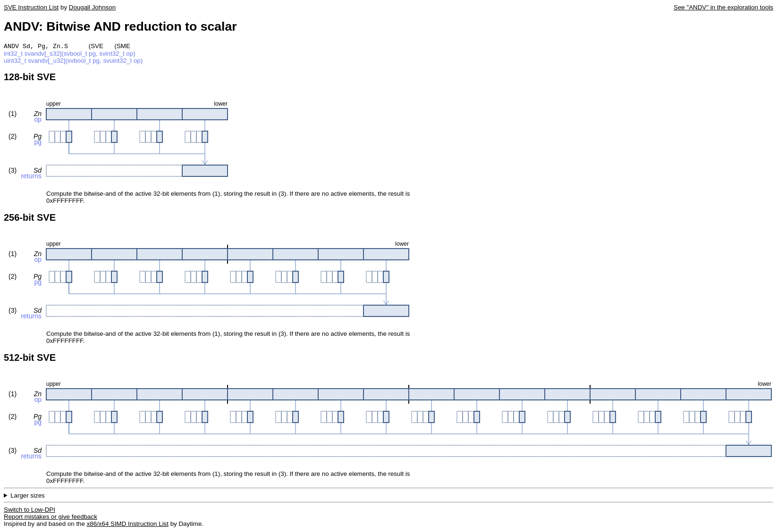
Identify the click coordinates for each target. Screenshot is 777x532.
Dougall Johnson (92, 7)
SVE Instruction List (31, 7)
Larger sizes (28, 496)
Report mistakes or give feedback (51, 518)
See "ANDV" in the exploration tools (723, 7)
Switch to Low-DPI (30, 511)
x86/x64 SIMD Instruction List (128, 525)
